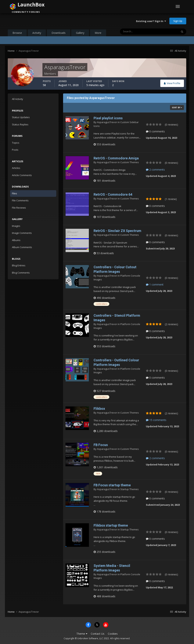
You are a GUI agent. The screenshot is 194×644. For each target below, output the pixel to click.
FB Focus (101, 445)
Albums (16, 240)
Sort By (177, 108)
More (98, 33)
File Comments (20, 200)
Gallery (80, 33)
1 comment (155, 284)
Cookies (113, 634)
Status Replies (20, 124)
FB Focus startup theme (112, 485)
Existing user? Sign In (151, 21)
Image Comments (22, 233)
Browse (17, 33)
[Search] (137, 32)
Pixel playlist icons (108, 118)
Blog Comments (21, 273)
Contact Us (98, 634)
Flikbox (99, 409)
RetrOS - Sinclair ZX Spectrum (117, 231)
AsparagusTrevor (107, 122)
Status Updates (21, 117)
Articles (16, 168)
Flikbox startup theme (111, 525)
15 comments (156, 420)
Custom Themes (130, 162)
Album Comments (22, 247)
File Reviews (19, 208)
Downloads (59, 33)
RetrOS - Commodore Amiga (116, 158)
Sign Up (178, 21)
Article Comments (22, 175)
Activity (37, 33)
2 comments (155, 170)
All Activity (18, 99)
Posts (15, 150)
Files (14, 193)
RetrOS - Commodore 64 (113, 194)
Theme (82, 634)
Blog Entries (19, 265)
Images (16, 226)
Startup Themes (129, 489)
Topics (16, 143)
